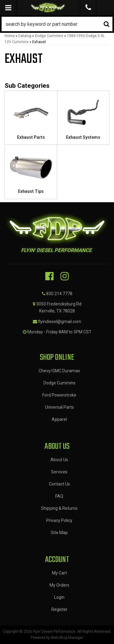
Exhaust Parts (31, 137)
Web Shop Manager (67, 638)
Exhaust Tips (31, 191)
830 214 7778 (59, 294)
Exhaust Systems (83, 137)
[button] (57, 24)
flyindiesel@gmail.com (60, 322)
